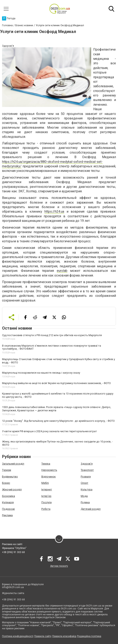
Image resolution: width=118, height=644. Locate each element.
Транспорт (87, 470)
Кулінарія (8, 502)
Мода (84, 496)
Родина (85, 502)
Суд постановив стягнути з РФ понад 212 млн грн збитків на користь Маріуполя (52, 335)
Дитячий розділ (91, 509)
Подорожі (8, 509)
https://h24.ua (54, 211)
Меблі (45, 483)
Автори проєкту (59, 566)
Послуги (47, 502)
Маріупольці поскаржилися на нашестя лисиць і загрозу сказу (41, 373)
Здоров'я (87, 464)
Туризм (7, 470)
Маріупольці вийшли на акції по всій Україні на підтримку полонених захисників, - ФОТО (56, 383)
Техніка (46, 464)
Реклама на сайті (12, 544)
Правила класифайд (64, 636)
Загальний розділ (13, 464)
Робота (46, 509)
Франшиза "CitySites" (14, 548)
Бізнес (6, 483)
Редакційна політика (89, 636)
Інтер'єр (46, 496)
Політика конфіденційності (18, 636)
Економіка (9, 496)
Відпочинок (49, 477)
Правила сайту (43, 636)
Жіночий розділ (12, 489)
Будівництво (10, 477)
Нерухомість (49, 470)
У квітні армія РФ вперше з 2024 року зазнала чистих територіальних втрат (49, 431)
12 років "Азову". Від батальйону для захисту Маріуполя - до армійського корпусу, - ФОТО (58, 421)
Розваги (86, 477)
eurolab (62, 271)
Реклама (7, 515)
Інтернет (47, 489)
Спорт (85, 483)
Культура (87, 489)
